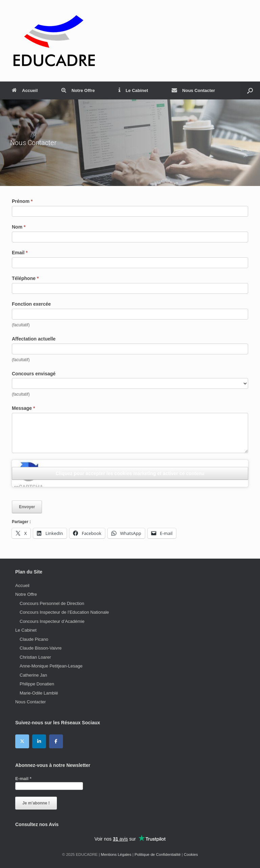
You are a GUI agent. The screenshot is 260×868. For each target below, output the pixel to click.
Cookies (191, 854)
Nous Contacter (193, 90)
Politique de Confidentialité (157, 854)
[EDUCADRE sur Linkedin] (39, 741)
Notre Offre (78, 90)
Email (20, 253)
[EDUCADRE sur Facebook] (56, 741)
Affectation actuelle (34, 339)
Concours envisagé (34, 374)
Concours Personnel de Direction (52, 603)
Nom (19, 227)
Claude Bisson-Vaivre (41, 648)
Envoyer (27, 507)
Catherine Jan (33, 675)
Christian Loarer (35, 657)
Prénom (22, 201)
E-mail (23, 779)
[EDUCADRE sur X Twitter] (22, 741)
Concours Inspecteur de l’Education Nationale (64, 612)
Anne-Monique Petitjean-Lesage (51, 666)
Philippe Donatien (37, 684)
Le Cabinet (133, 90)
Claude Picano (34, 639)
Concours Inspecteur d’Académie (52, 621)
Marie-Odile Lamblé (39, 693)
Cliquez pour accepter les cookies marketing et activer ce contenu (130, 473)
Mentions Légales (116, 854)
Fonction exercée (31, 304)
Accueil (25, 90)
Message (24, 408)
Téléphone (25, 278)
